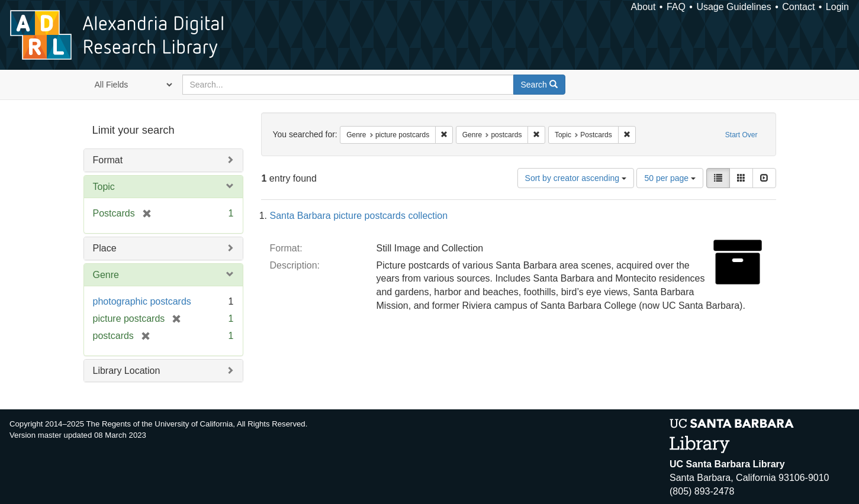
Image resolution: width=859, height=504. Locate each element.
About (644, 7)
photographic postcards (142, 301)
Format (108, 160)
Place (105, 248)
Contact (798, 7)
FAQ (676, 7)
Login (837, 7)
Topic (104, 187)
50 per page (670, 178)
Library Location (127, 371)
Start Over (741, 135)
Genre (106, 275)
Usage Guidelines (733, 7)
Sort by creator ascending (576, 178)
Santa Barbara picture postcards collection (359, 216)
